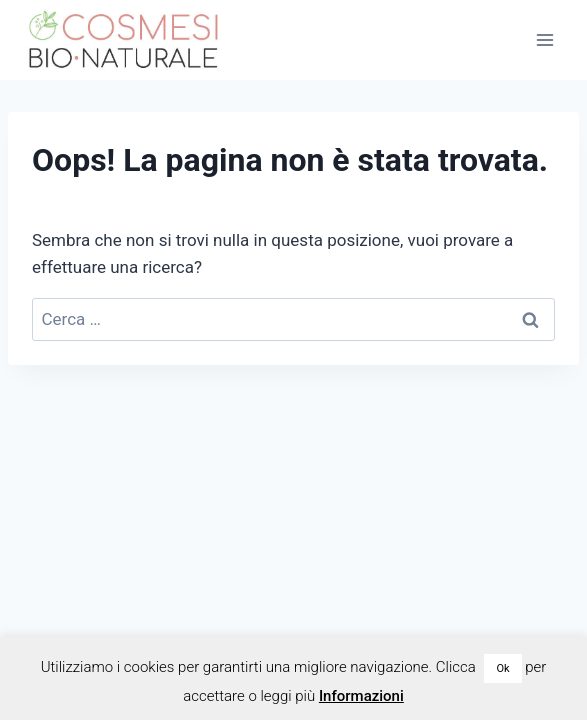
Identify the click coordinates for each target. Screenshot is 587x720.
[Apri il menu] (544, 39)
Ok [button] (502, 668)
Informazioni (361, 696)
